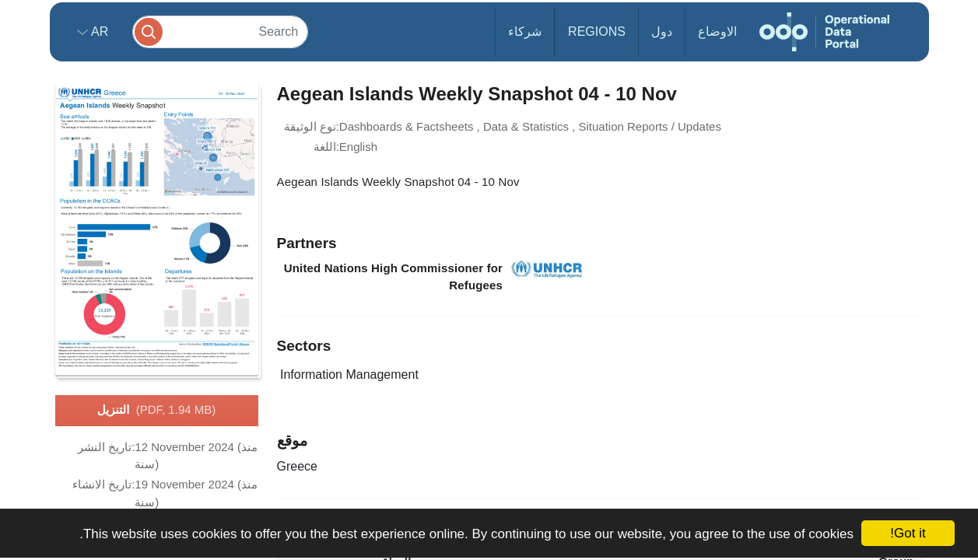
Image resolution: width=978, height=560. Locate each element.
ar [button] (98, 31)
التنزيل (156, 411)
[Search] (220, 31)
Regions (597, 31)
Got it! (908, 533)
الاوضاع (717, 31)
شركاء (525, 31)
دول (662, 31)
